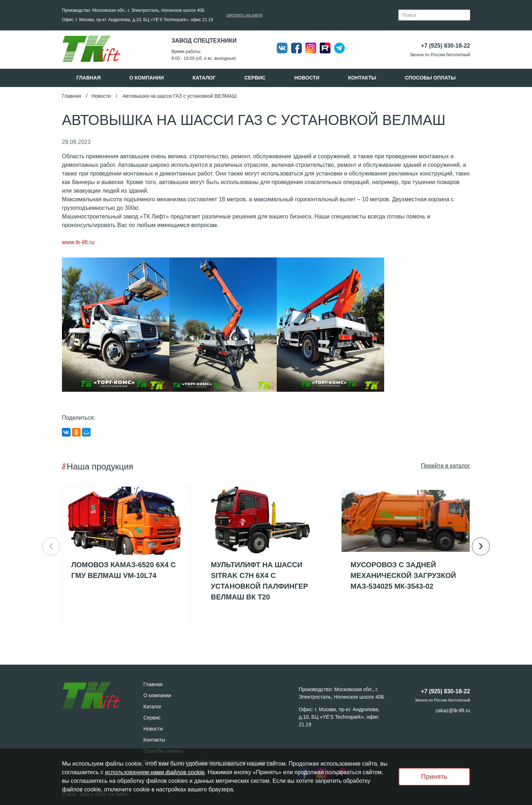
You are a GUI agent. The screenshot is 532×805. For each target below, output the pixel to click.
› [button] (481, 545)
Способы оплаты (430, 78)
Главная (88, 78)
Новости (307, 78)
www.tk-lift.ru (78, 242)
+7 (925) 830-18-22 (446, 46)
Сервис (255, 78)
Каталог (204, 78)
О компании (146, 78)
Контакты (362, 78)
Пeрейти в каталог (446, 466)
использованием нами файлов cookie (155, 772)
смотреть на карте (244, 15)
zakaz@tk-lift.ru (453, 710)
